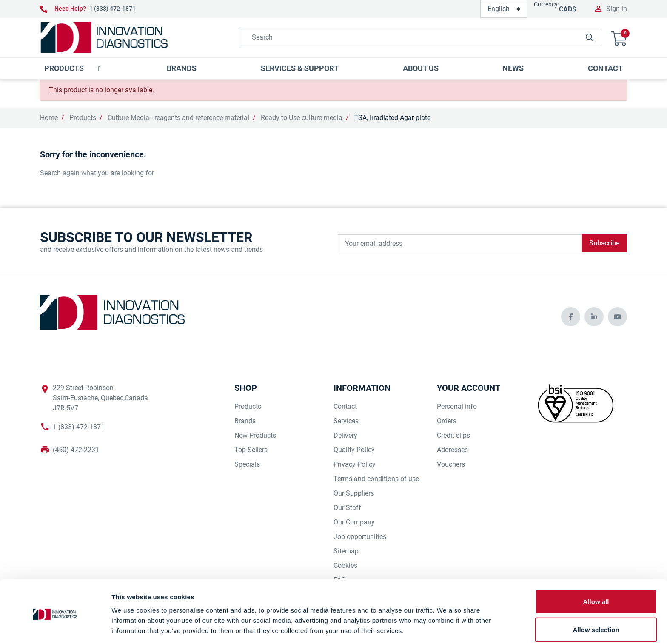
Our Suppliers (354, 493)
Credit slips (453, 435)
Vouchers (451, 464)
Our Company (354, 522)
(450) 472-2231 (76, 450)
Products (83, 118)
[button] (619, 38)
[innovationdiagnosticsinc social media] (571, 317)
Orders (447, 421)
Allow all (596, 571)
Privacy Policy (355, 464)
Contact (345, 406)
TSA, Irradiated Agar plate (392, 118)
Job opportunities (360, 537)
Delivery (345, 435)
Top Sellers (251, 450)
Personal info (457, 406)
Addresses (452, 450)
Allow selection (596, 599)
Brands (245, 421)
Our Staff (347, 508)
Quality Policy (354, 450)
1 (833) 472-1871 (113, 9)
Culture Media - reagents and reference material (178, 118)
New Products (255, 435)
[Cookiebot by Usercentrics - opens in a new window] (55, 627)
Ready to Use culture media (302, 118)
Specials (247, 464)
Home (49, 118)
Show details (446, 627)
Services (346, 421)
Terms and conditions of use (376, 479)
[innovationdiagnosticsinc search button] (590, 37)
